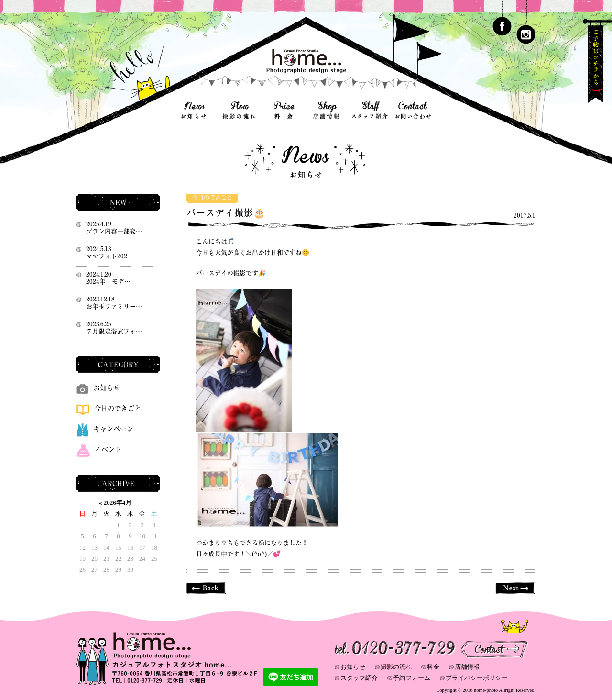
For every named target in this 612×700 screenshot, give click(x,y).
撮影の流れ (396, 667)
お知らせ (98, 388)
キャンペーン (105, 429)
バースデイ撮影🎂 (226, 213)
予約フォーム (412, 678)
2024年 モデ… (108, 282)
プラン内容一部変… (114, 231)
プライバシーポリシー (477, 678)
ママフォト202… (110, 256)
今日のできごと (212, 197)
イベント (99, 450)
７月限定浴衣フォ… (114, 331)
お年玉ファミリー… (114, 306)
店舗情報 (467, 667)
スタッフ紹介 (359, 678)
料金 (433, 667)
